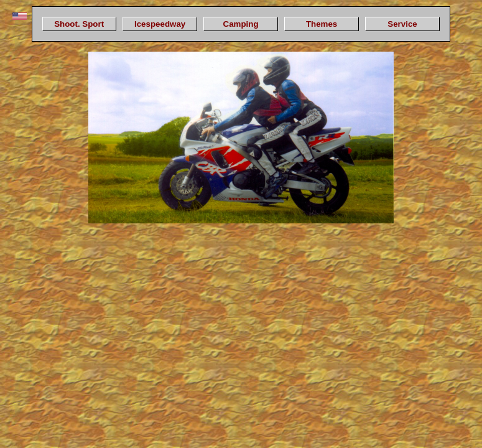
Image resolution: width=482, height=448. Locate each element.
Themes (322, 24)
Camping (241, 24)
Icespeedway (160, 24)
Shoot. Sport (79, 24)
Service (402, 24)
